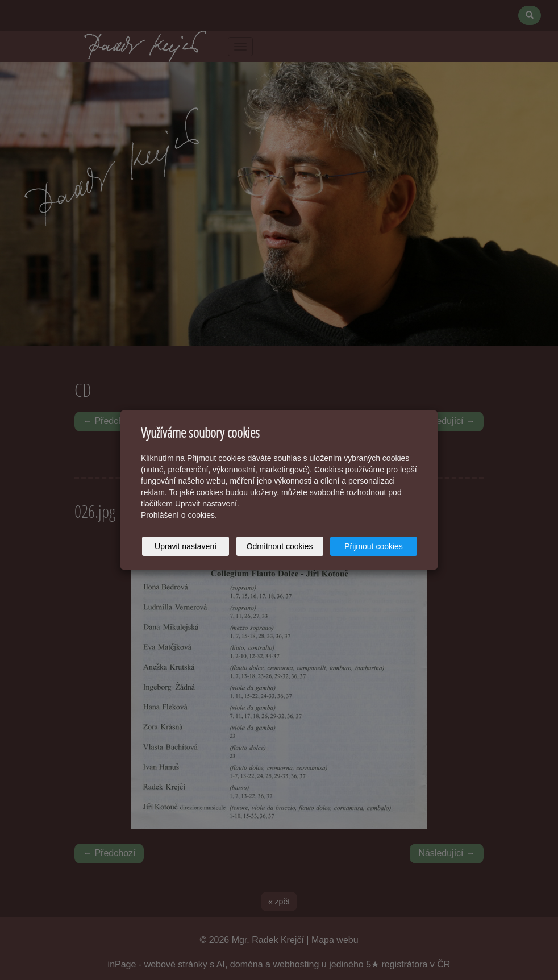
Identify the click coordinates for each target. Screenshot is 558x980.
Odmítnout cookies (280, 546)
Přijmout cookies (374, 546)
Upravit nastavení (186, 546)
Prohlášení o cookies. (179, 515)
